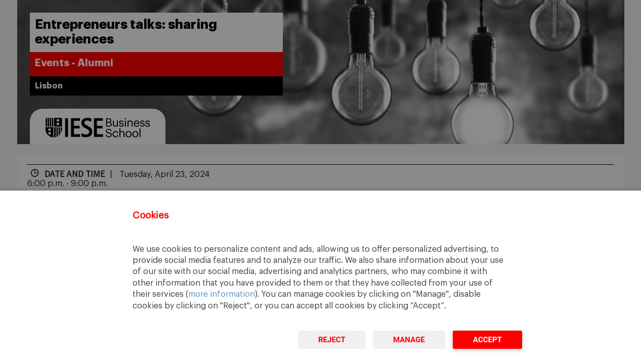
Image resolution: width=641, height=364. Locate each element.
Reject (332, 340)
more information (222, 294)
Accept (487, 340)
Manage (409, 340)
